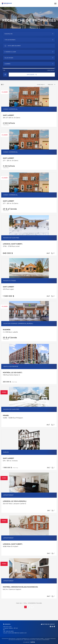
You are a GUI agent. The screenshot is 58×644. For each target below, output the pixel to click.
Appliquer (32, 75)
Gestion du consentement (43, 640)
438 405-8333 (10, 631)
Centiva (32, 642)
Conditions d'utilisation (30, 640)
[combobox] (29, 34)
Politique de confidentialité (16, 640)
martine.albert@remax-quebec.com (17, 633)
